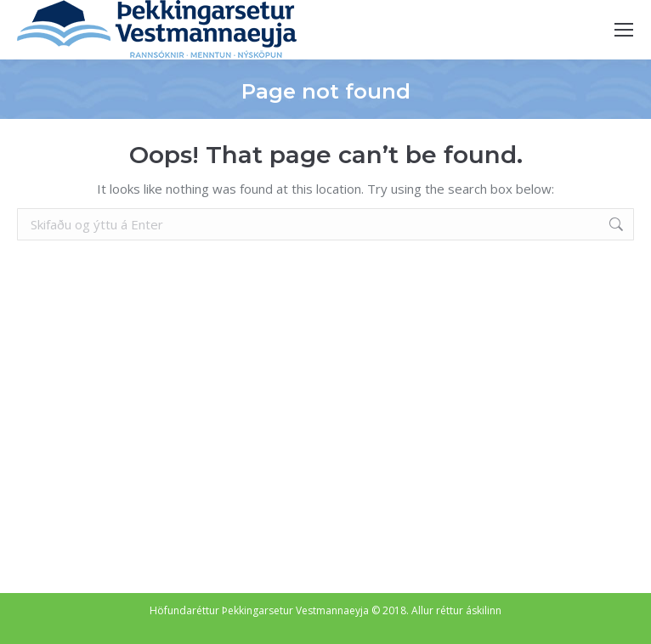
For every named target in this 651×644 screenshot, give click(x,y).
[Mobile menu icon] (624, 30)
